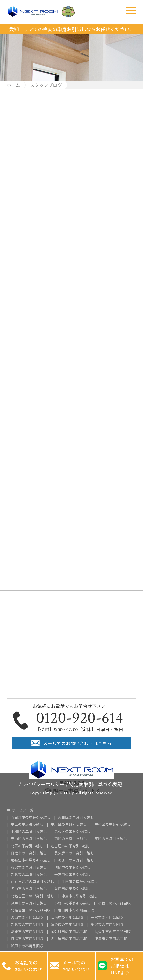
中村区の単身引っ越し (112, 824)
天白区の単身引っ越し (76, 817)
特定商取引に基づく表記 (95, 783)
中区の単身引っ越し (27, 824)
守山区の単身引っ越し (29, 839)
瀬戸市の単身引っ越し (29, 903)
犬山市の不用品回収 (27, 917)
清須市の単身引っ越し (72, 867)
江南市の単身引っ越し (80, 882)
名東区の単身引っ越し (72, 832)
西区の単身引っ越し (71, 839)
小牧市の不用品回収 (114, 903)
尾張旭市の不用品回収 (69, 932)
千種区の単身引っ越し (29, 832)
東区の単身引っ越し (111, 839)
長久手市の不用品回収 (112, 932)
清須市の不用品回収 (67, 925)
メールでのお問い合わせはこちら (77, 743)
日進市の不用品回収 (27, 939)
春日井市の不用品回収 (76, 910)
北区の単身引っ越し (27, 846)
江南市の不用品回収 (67, 917)
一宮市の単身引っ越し (72, 875)
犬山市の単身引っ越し (29, 889)
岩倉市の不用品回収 (27, 925)
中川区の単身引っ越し (69, 824)
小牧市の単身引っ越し (72, 903)
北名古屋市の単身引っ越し (32, 896)
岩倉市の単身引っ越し (29, 875)
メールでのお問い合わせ (70, 966)
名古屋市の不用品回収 (69, 939)
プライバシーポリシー (41, 783)
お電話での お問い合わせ (22, 966)
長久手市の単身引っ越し (74, 853)
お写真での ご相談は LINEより (115, 966)
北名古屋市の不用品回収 (31, 910)
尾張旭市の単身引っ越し (31, 860)
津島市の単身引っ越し (80, 896)
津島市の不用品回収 (111, 939)
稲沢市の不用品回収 (107, 925)
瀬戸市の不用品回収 (27, 946)
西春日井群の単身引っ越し (32, 882)
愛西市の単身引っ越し (72, 889)
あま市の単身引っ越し (76, 860)
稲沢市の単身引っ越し (29, 867)
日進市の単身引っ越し (29, 853)
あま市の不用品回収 (27, 932)
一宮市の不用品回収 (107, 917)
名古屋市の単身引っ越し (71, 846)
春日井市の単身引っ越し (31, 817)
